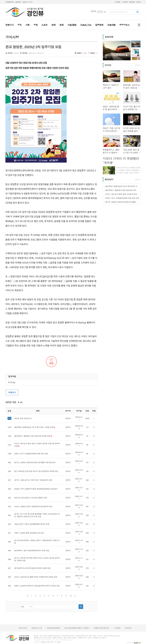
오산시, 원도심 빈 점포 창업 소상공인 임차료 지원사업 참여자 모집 (122, 194)
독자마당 (109, 180)
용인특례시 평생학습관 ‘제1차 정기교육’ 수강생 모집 (122, 186)
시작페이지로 (10, 2)
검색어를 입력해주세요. (119, 12)
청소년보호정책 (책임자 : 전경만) (77, 628)
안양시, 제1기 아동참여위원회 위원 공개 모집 (122, 198)
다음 (75, 596)
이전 (28, 596)
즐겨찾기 (18, 2)
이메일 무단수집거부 (101, 628)
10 (71, 596)
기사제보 (118, 2)
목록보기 (12, 392)
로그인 (138, 2)
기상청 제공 (100, 13)
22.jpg (12, 382)
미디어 (108, 65)
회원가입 (132, 2)
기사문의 (125, 2)
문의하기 (128, 628)
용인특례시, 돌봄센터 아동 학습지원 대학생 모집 (122, 190)
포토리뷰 (109, 37)
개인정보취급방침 (53, 628)
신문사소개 (23, 628)
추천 (51, 362)
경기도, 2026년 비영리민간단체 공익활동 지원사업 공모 (122, 202)
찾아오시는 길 (37, 628)
